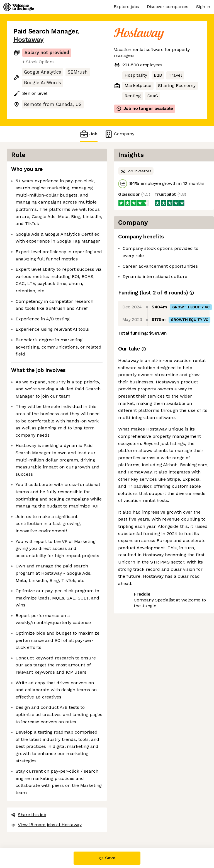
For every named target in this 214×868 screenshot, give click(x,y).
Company (119, 134)
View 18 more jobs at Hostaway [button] (46, 825)
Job (89, 134)
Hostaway (28, 40)
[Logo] (19, 7)
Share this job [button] (29, 815)
